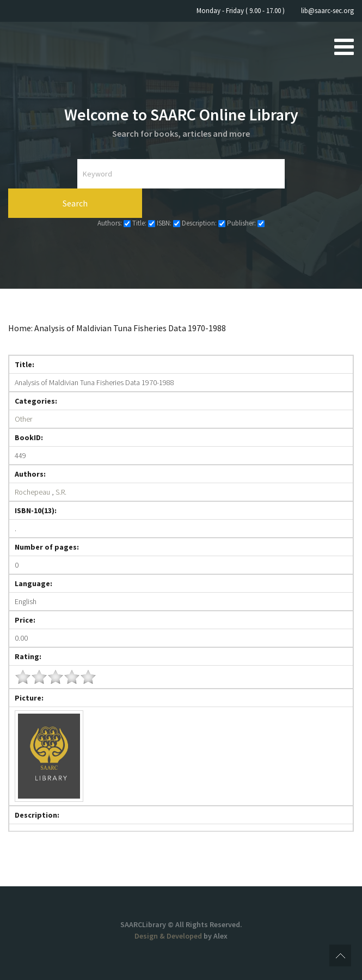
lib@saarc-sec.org (327, 11)
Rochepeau (32, 492)
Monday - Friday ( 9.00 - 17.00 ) (241, 11)
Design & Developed (169, 936)
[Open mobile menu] (344, 46)
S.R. (61, 492)
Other (23, 419)
